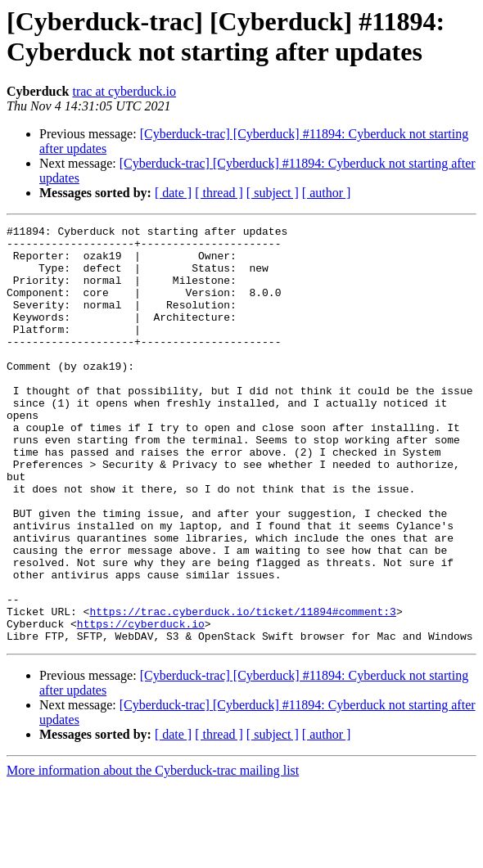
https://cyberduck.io (141, 704)
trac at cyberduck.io (124, 91)
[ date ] (173, 193)
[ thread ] (219, 193)
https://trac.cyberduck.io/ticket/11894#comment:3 (242, 690)
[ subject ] (273, 193)
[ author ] (327, 193)
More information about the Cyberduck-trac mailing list (153, 854)
